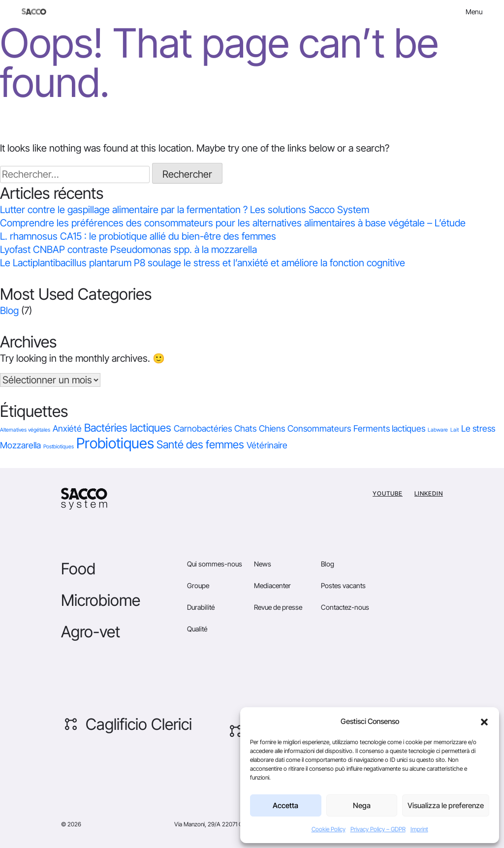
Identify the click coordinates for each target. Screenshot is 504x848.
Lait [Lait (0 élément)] (455, 430)
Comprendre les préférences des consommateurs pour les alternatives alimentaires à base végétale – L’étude (233, 223)
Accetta (285, 805)
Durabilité (201, 607)
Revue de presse (278, 607)
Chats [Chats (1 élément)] (245, 428)
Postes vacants (343, 585)
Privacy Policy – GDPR (378, 829)
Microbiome (101, 600)
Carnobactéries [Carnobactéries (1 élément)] (203, 428)
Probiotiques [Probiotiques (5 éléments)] (115, 443)
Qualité (197, 629)
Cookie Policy (329, 829)
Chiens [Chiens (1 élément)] (272, 428)
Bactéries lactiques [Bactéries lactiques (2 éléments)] (128, 428)
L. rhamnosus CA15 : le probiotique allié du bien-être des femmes (138, 236)
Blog (9, 311)
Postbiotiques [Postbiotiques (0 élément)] (59, 447)
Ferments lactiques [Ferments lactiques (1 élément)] (389, 428)
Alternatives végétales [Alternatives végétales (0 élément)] (25, 430)
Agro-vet (91, 632)
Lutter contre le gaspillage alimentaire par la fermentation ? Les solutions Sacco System (185, 210)
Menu (474, 12)
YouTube (388, 493)
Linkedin (429, 493)
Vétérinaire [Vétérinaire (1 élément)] (267, 445)
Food (78, 569)
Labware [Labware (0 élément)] (438, 430)
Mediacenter (272, 585)
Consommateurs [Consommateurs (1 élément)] (319, 428)
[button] (484, 722)
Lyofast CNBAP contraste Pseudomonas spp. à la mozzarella (128, 250)
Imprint (419, 829)
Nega (362, 805)
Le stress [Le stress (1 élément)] (478, 428)
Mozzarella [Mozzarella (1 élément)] (20, 445)
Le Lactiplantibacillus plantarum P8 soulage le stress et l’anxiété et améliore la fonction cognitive (203, 263)
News (263, 564)
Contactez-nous (345, 607)
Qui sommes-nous (215, 564)
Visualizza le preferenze (446, 805)
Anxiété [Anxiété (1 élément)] (67, 428)
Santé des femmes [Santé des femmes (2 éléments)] (200, 444)
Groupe (198, 585)
